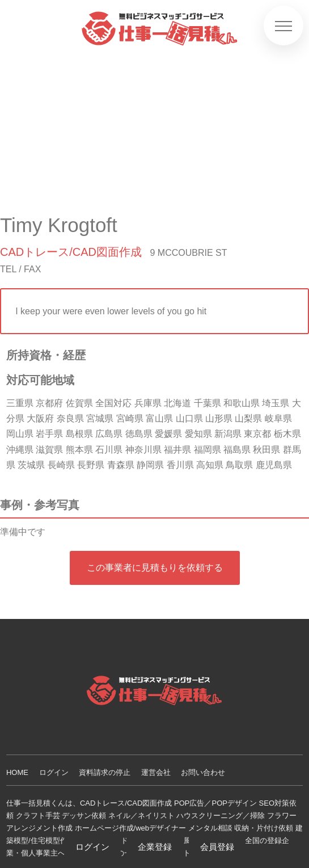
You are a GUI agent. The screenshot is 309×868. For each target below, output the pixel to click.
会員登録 (217, 847)
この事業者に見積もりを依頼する (155, 568)
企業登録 (155, 847)
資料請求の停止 (105, 772)
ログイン (54, 772)
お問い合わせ (203, 772)
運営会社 (156, 772)
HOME (17, 772)
